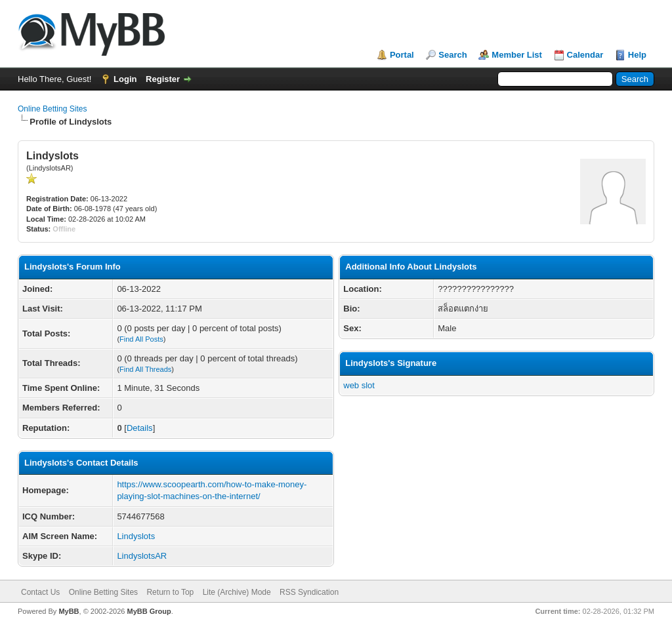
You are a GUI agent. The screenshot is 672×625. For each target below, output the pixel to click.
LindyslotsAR (142, 556)
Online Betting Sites (52, 109)
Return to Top (170, 592)
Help (637, 55)
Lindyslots (136, 536)
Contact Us (40, 592)
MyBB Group (149, 611)
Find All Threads (145, 369)
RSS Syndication (309, 592)
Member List (517, 55)
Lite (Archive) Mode (237, 592)
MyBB (69, 611)
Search (452, 55)
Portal (402, 55)
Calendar (585, 55)
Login (125, 79)
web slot (359, 385)
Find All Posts (141, 339)
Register (163, 79)
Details (140, 428)
